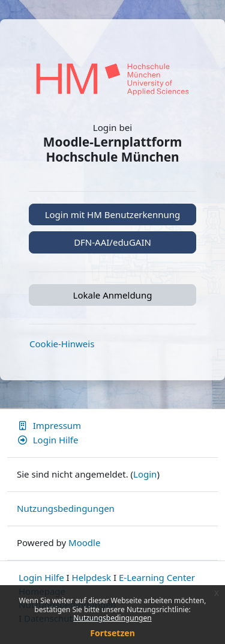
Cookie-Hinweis (62, 344)
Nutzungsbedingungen (112, 618)
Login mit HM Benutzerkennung (113, 214)
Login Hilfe (47, 440)
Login (145, 474)
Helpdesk (92, 577)
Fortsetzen (112, 633)
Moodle (84, 542)
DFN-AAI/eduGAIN (112, 242)
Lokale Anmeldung (113, 295)
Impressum (49, 425)
